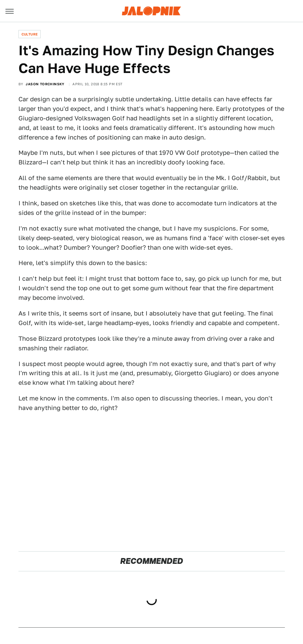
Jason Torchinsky (45, 84)
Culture (30, 34)
